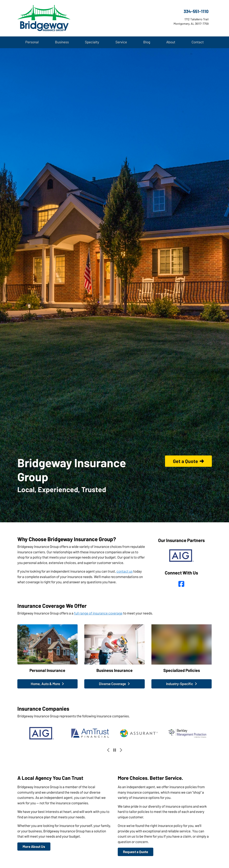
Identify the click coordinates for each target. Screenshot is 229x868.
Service (121, 42)
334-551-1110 (196, 11)
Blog (147, 42)
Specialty (92, 42)
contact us (125, 571)
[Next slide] (121, 750)
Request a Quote (136, 852)
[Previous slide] (108, 750)
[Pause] (115, 750)
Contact (198, 42)
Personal (32, 42)
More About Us (34, 846)
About (171, 42)
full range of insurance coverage (98, 613)
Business (62, 42)
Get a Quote (188, 461)
